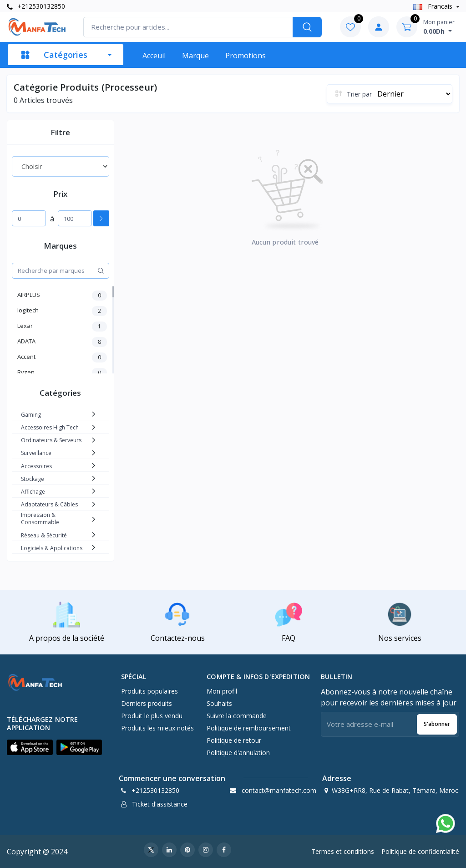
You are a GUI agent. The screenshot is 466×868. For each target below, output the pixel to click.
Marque (195, 56)
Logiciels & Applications (52, 548)
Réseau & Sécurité (44, 535)
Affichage (33, 492)
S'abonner (437, 724)
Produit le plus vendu (152, 716)
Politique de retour (234, 740)
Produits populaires (149, 691)
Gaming (31, 415)
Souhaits (219, 703)
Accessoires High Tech (50, 427)
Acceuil (154, 56)
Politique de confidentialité (420, 851)
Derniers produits (147, 703)
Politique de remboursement (249, 728)
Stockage (33, 479)
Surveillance (36, 453)
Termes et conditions (343, 851)
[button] (30, 747)
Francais (434, 6)
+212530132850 (36, 6)
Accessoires (36, 466)
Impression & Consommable (40, 518)
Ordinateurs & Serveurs (51, 440)
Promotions (246, 56)
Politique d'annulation (238, 753)
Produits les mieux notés (157, 728)
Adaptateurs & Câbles (49, 504)
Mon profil (222, 691)
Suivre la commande (237, 716)
